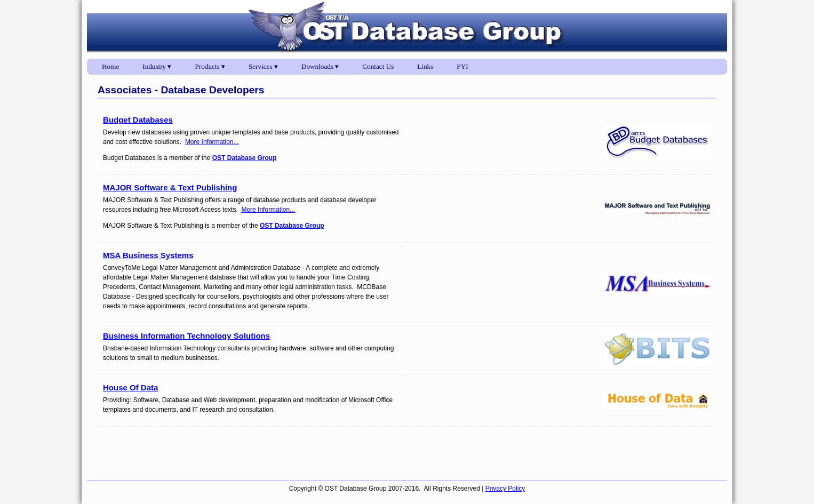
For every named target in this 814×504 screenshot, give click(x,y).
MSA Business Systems (148, 255)
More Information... (212, 142)
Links (425, 66)
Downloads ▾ (320, 66)
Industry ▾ (157, 66)
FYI (462, 66)
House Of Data (130, 387)
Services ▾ (263, 66)
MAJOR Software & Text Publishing (170, 187)
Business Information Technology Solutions (186, 336)
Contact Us (378, 66)
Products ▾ (210, 66)
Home (110, 66)
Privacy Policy (505, 489)
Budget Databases (138, 120)
